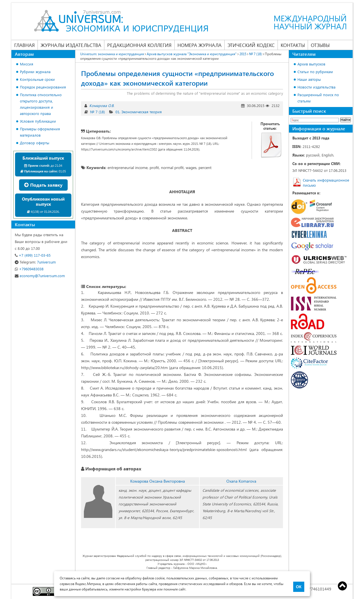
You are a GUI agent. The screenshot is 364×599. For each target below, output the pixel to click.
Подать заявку (43, 185)
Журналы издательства (71, 45)
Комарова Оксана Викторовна (158, 481)
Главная (24, 45)
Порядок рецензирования (43, 87)
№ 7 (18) (98, 112)
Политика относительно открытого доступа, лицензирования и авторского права (41, 104)
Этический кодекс (251, 45)
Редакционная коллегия (139, 45)
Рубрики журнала (35, 72)
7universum (35, 262)
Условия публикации (38, 121)
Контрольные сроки (37, 79)
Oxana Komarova (241, 481)
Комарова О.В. (102, 105)
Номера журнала (199, 45)
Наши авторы (309, 79)
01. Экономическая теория (139, 112)
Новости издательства (317, 87)
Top (342, 586)
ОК (299, 587)
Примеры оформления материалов (40, 132)
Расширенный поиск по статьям (318, 98)
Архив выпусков (311, 64)
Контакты (293, 45)
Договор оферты (35, 143)
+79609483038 (29, 269)
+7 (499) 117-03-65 (33, 255)
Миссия (27, 64)
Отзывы (320, 45)
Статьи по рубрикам (315, 72)
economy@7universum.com (40, 276)
